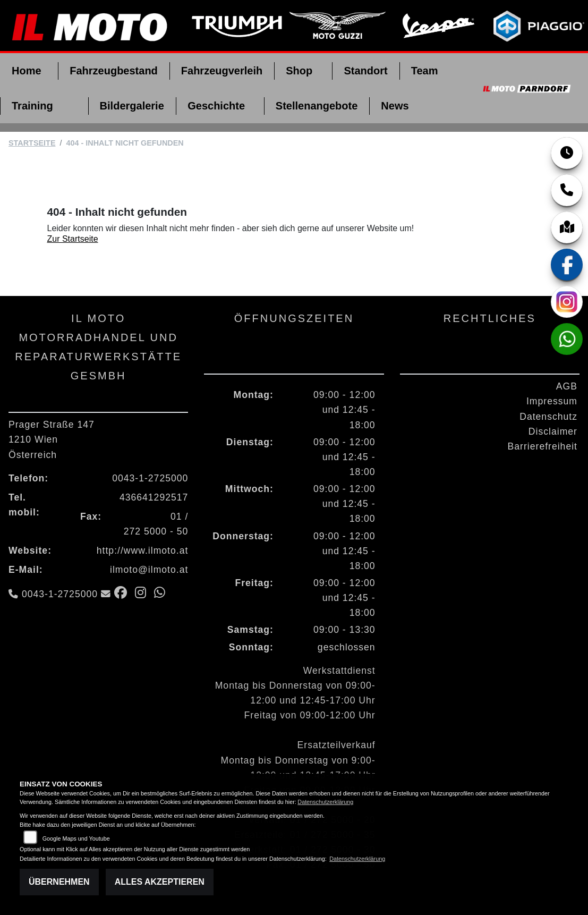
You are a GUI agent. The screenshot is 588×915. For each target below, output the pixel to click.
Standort (365, 71)
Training (32, 106)
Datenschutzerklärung (325, 802)
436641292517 (154, 497)
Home (27, 71)
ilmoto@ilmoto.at (149, 570)
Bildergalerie (132, 106)
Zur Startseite (73, 239)
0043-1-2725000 (150, 478)
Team (425, 71)
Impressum (552, 401)
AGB (567, 386)
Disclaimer (553, 431)
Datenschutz (548, 417)
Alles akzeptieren (160, 882)
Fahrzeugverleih (222, 71)
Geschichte (216, 106)
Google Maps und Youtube (76, 838)
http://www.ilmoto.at (143, 550)
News (395, 106)
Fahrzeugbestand (114, 71)
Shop (299, 71)
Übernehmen (59, 882)
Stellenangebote (317, 106)
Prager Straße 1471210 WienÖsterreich (52, 439)
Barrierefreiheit (543, 446)
